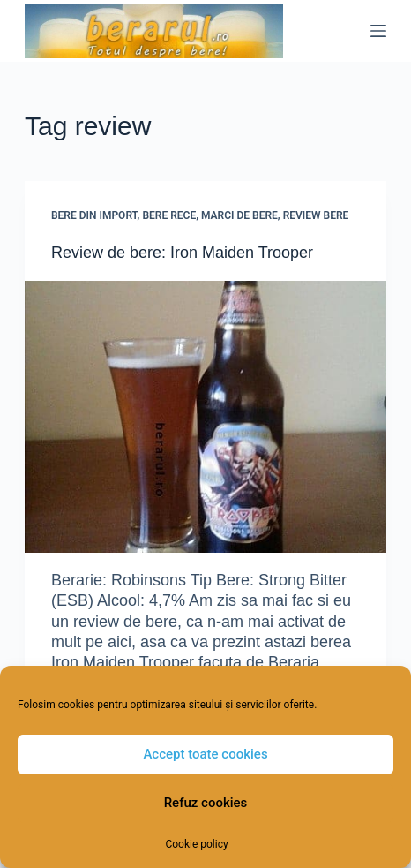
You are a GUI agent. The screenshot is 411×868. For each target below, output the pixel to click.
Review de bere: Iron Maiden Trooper (182, 253)
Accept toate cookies (205, 754)
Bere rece (169, 215)
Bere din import (94, 215)
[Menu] (378, 31)
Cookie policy (196, 844)
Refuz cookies (206, 803)
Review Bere (316, 215)
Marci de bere (239, 215)
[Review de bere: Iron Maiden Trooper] (205, 417)
